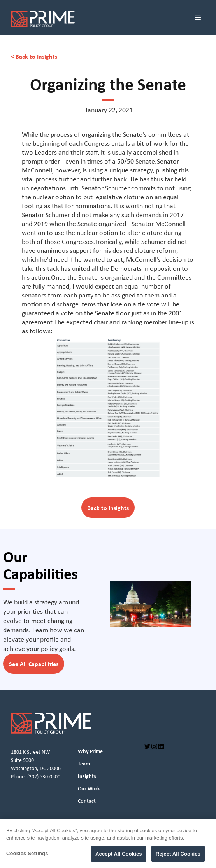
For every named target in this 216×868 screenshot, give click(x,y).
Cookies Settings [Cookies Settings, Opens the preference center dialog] (27, 856)
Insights (87, 776)
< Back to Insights (34, 56)
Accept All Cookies (119, 857)
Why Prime (90, 751)
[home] (93, 21)
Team (84, 764)
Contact (87, 801)
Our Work (89, 788)
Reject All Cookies (178, 857)
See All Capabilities (34, 664)
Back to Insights (108, 508)
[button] (201, 21)
